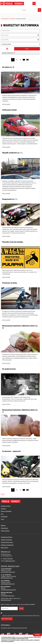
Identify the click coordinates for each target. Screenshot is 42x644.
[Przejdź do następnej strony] (24, 60)
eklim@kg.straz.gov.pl (7, 578)
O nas (2, 519)
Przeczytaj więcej (20, 637)
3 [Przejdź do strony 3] (21, 59)
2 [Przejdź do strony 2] (17, 59)
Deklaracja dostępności (7, 545)
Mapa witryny (5, 548)
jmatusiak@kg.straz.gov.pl (8, 572)
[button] (38, 35)
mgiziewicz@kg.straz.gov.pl (8, 590)
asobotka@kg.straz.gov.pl (8, 584)
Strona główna (5, 19)
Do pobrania (4, 517)
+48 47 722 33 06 (8, 559)
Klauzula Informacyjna (7, 542)
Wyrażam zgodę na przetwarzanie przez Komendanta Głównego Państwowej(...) (21, 616)
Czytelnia (12, 19)
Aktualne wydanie (6, 506)
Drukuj (3, 494)
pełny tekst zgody (7, 619)
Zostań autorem (5, 531)
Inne (2, 514)
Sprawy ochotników (6, 511)
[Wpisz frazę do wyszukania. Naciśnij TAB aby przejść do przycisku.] (31, 10)
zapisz (21, 608)
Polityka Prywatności (6, 540)
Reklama (3, 526)
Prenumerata (4, 528)
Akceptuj (37, 635)
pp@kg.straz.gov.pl (10, 561)
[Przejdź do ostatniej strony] (28, 60)
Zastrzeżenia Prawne (6, 537)
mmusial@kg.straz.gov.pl (8, 596)
